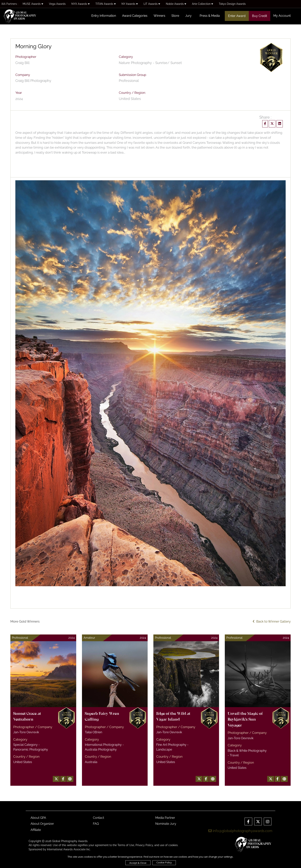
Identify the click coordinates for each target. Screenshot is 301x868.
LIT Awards (152, 4)
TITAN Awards (106, 4)
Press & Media (210, 16)
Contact (98, 818)
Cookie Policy (164, 862)
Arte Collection (203, 4)
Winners (159, 16)
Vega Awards (57, 4)
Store (175, 16)
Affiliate (36, 830)
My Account (282, 16)
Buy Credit (260, 16)
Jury (188, 16)
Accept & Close (138, 863)
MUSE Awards (33, 4)
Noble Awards (176, 4)
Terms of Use (126, 845)
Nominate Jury (166, 824)
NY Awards (130, 4)
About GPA (38, 818)
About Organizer (42, 824)
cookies (173, 845)
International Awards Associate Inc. (69, 849)
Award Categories (135, 16)
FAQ (96, 824)
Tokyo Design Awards (232, 4)
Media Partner (165, 818)
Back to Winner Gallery (272, 621)
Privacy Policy (144, 845)
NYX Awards (81, 4)
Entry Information (104, 16)
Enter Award (237, 16)
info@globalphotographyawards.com (240, 831)
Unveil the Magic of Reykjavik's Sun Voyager (245, 720)
